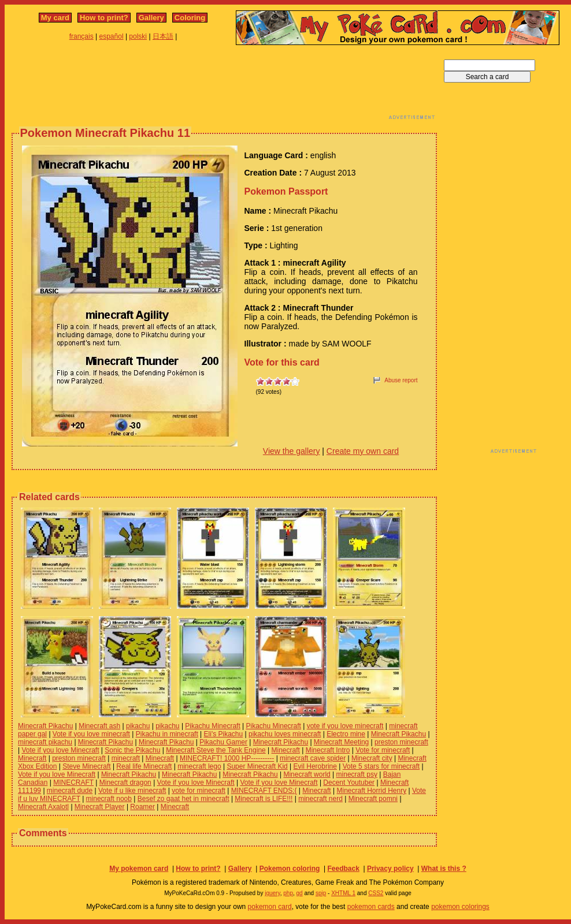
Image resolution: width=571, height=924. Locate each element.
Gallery (151, 18)
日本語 (163, 36)
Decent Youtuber (349, 783)
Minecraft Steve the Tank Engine (216, 750)
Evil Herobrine (315, 766)
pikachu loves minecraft (285, 734)
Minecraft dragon (125, 783)
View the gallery (292, 451)
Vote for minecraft (383, 750)
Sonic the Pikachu (132, 750)
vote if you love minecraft (345, 726)
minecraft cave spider (313, 758)
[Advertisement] (224, 85)
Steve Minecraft (86, 766)
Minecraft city (372, 758)
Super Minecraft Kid (257, 766)
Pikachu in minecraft (167, 734)
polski (138, 36)
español (112, 36)
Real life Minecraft (144, 766)
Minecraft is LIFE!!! (264, 799)
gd (300, 893)
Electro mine (346, 734)
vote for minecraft (199, 791)
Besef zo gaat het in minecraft (183, 799)
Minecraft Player (100, 807)
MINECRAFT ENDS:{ (264, 791)
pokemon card (270, 907)
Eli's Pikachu (224, 734)
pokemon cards (371, 907)
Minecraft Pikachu (45, 726)
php (288, 893)
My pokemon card (139, 869)
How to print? (104, 18)
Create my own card (363, 451)
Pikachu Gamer (223, 742)
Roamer (142, 807)
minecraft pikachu (45, 742)
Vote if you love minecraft (91, 734)
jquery (272, 893)
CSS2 (376, 893)
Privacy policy (390, 869)
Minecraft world (307, 774)
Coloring (190, 18)
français (81, 36)
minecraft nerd (320, 799)
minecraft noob (109, 799)
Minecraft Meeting (341, 742)
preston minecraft (401, 742)
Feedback (343, 869)
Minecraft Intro (328, 750)
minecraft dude (70, 791)
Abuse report (401, 380)
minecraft (126, 758)
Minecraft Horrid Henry (371, 791)
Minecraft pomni (373, 799)
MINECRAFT (73, 783)
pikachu (138, 726)
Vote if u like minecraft (132, 791)
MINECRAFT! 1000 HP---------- (227, 758)
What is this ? (444, 869)
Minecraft (286, 750)
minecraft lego (199, 766)
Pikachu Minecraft (212, 726)
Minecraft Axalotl (43, 807)
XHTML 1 (343, 893)
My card (55, 18)
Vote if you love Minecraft (60, 750)
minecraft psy (357, 774)
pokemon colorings (460, 907)
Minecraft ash (99, 726)
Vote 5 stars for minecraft (381, 766)
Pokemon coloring (290, 869)
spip (321, 893)
